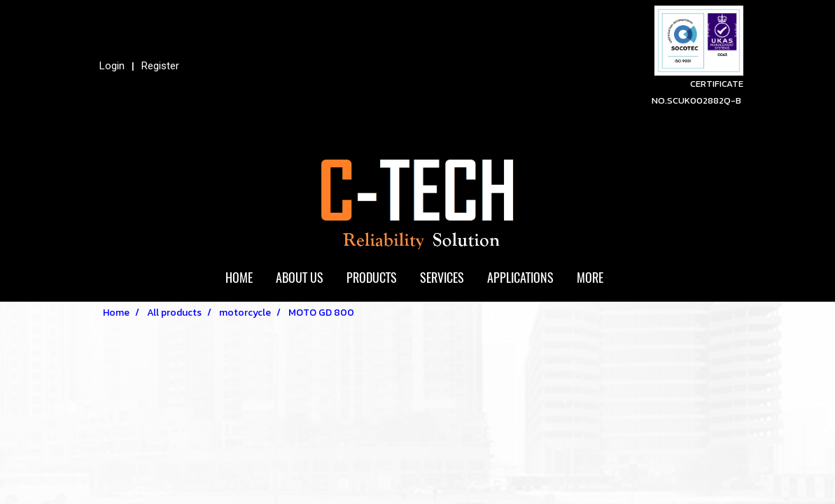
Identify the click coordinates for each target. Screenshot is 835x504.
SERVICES (442, 278)
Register (160, 66)
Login (112, 66)
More (590, 278)
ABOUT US (300, 278)
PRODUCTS (372, 278)
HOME (239, 278)
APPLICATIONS (520, 278)
